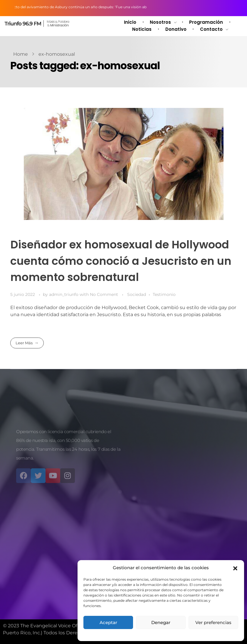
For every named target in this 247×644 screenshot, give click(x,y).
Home (21, 54)
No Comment (104, 294)
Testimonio (164, 294)
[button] (235, 568)
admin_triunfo (64, 294)
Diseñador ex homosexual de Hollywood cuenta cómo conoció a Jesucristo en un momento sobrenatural (121, 261)
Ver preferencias (213, 622)
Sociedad (137, 294)
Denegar (161, 622)
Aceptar (108, 622)
